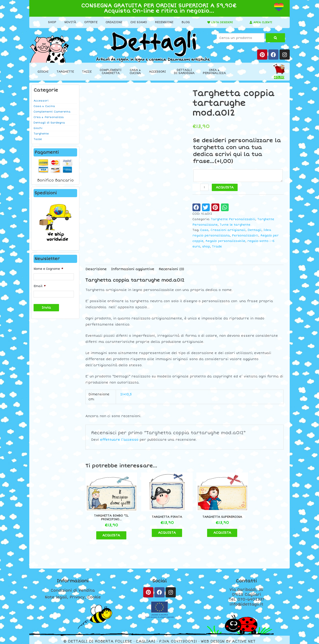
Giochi (43, 72)
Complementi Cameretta (52, 112)
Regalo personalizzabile (225, 241)
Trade (217, 247)
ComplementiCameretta (111, 72)
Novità (69, 22)
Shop (51, 22)
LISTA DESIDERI (221, 22)
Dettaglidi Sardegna (184, 72)
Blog (184, 22)
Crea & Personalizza (49, 117)
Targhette (65, 72)
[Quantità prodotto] (204, 188)
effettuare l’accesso (119, 440)
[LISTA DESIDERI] (206, 22)
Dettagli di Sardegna (49, 123)
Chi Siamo (137, 22)
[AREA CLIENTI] (250, 22)
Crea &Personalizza (214, 72)
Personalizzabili (245, 236)
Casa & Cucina (44, 106)
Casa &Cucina (135, 72)
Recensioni (163, 22)
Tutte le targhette (235, 225)
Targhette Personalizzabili (233, 220)
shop (206, 247)
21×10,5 (126, 395)
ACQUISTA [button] (109, 532)
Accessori (157, 72)
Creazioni (113, 22)
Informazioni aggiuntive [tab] (133, 270)
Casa (204, 230)
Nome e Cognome (48, 269)
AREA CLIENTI (263, 22)
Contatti (246, 578)
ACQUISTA (225, 188)
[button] (196, 208)
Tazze (87, 72)
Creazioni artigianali (228, 230)
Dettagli (255, 230)
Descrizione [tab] (96, 270)
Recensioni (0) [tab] (171, 270)
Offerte (89, 22)
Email (40, 286)
